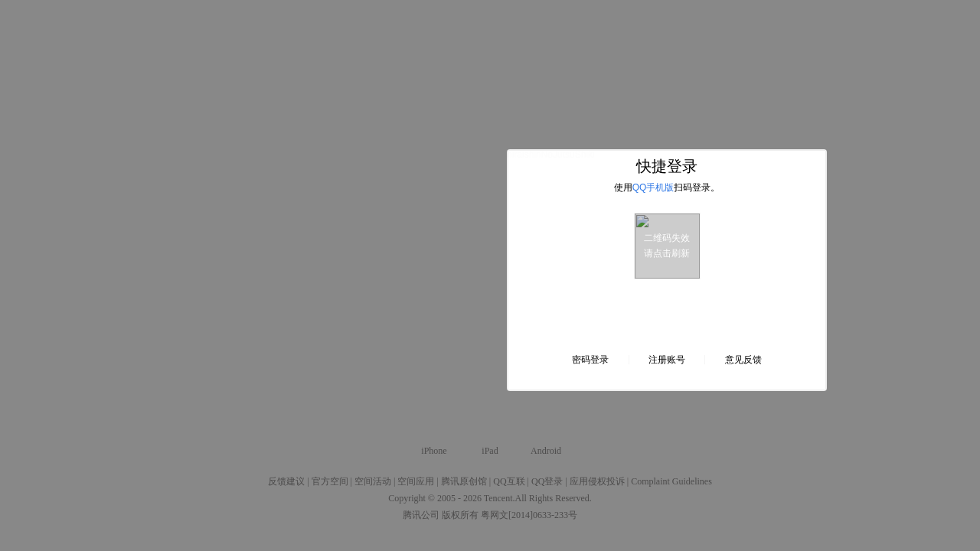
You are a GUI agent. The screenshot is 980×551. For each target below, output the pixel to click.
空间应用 (416, 481)
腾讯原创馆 (464, 481)
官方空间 (330, 481)
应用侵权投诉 (597, 481)
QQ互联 (509, 481)
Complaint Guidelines (671, 481)
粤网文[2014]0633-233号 (529, 515)
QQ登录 (547, 481)
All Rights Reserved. (554, 498)
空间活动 (373, 481)
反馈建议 (286, 481)
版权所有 (460, 515)
